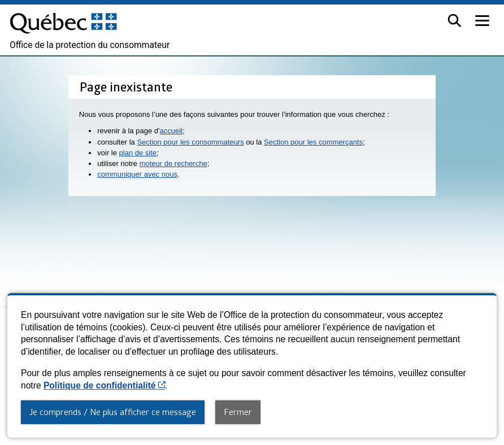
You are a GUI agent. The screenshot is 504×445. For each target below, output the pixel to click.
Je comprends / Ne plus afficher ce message (113, 412)
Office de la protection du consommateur (90, 45)
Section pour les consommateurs (190, 142)
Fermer (238, 412)
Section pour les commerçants (313, 142)
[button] (455, 21)
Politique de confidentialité (104, 385)
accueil (171, 131)
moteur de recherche (173, 163)
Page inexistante (126, 87)
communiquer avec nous (137, 174)
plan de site (138, 153)
